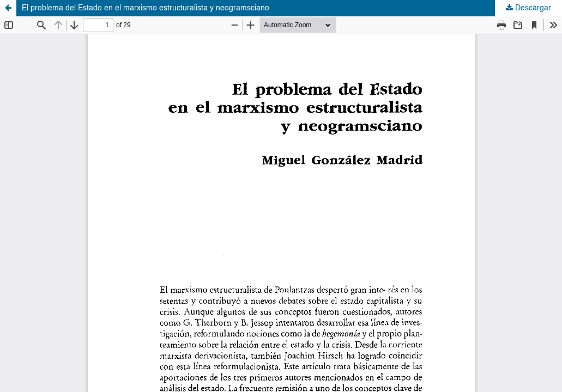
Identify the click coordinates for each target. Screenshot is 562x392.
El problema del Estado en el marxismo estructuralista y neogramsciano (146, 8)
